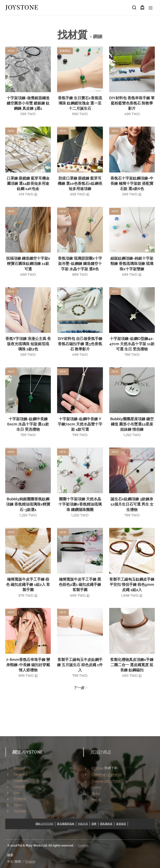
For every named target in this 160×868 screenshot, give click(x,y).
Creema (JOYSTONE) (106, 781)
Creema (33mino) (107, 774)
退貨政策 (121, 824)
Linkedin (20, 786)
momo (96, 787)
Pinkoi (96, 793)
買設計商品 (100, 752)
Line (17, 793)
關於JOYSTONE (44, 824)
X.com (18, 805)
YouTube (20, 811)
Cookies (83, 845)
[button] (134, 8)
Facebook (21, 774)
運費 (94, 824)
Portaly (96, 800)
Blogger (19, 768)
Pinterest (20, 799)
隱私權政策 (106, 824)
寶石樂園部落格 (66, 824)
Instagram (21, 780)
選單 (151, 8)
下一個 (79, 688)
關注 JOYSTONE (27, 752)
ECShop (97, 768)
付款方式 (83, 824)
